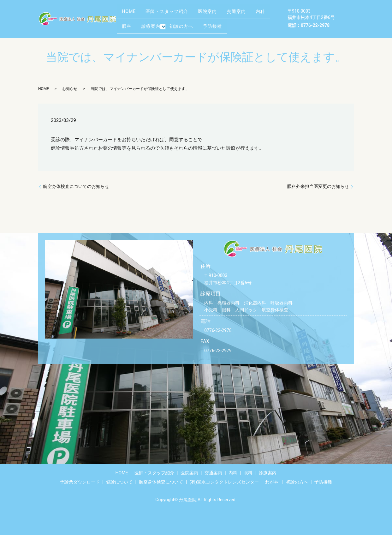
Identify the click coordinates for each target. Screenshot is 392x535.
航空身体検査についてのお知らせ (76, 186)
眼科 (151, 23)
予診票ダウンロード (80, 482)
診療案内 (179, 23)
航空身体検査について (161, 482)
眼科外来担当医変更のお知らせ (318, 186)
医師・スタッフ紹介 (172, 14)
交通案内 (248, 14)
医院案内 (216, 14)
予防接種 (246, 23)
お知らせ (70, 89)
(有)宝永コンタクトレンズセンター (224, 482)
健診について (119, 482)
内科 (128, 23)
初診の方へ (211, 23)
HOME (131, 14)
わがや (272, 482)
